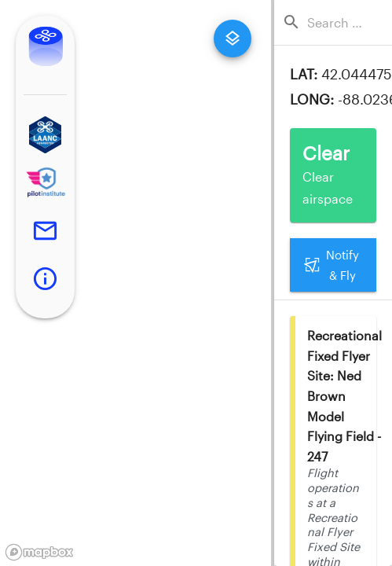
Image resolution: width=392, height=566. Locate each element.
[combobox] (338, 22)
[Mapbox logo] (39, 552)
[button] (45, 135)
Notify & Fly (333, 265)
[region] (136, 283)
